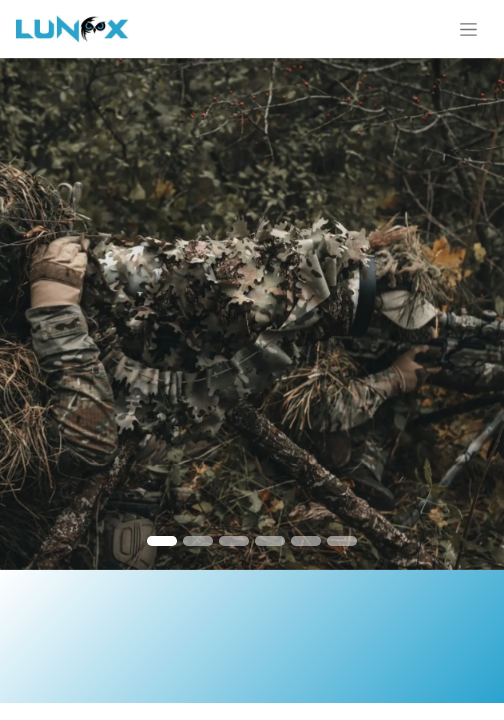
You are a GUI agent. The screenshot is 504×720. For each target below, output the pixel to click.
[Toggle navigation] (468, 29)
